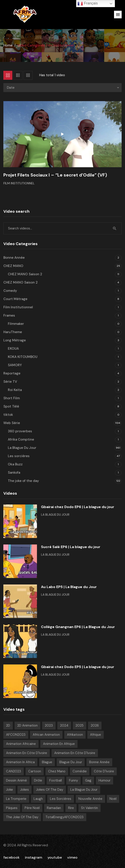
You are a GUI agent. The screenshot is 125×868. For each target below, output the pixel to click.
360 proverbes (20, 431)
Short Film (12, 398)
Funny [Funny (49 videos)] (73, 780)
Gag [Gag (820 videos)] (88, 780)
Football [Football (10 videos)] (56, 780)
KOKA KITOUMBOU (23, 357)
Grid (8, 75)
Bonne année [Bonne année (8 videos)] (99, 762)
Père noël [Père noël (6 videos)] (32, 808)
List (18, 75)
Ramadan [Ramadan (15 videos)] (54, 808)
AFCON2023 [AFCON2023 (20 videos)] (16, 735)
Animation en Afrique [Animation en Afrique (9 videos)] (59, 744)
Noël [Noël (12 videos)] (113, 799)
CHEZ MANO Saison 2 (25, 274)
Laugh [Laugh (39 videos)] (38, 799)
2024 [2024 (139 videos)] (64, 725)
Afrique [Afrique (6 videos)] (96, 735)
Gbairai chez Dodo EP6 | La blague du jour (78, 507)
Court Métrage (15, 299)
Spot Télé (11, 406)
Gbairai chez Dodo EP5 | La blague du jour (78, 667)
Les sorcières (19, 456)
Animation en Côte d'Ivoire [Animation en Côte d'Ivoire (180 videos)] (75, 753)
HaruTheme (13, 332)
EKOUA (13, 349)
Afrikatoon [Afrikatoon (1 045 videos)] (75, 735)
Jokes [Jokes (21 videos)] (25, 790)
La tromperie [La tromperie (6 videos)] (16, 799)
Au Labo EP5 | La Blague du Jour (69, 587)
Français (88, 4)
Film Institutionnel (19, 183)
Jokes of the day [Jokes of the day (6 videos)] (50, 790)
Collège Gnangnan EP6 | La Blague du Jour (78, 627)
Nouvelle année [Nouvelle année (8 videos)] (90, 799)
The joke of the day (23, 481)
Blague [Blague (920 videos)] (47, 762)
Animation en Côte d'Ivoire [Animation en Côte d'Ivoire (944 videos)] (27, 753)
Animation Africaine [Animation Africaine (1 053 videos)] (21, 744)
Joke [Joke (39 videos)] (10, 790)
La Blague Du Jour (22, 448)
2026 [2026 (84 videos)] (95, 725)
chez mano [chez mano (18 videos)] (57, 771)
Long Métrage (15, 340)
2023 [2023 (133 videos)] (49, 725)
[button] (118, 15)
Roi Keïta (15, 390)
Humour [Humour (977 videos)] (105, 780)
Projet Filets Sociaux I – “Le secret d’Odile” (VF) (55, 175)
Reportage (12, 373)
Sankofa (14, 473)
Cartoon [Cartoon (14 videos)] (35, 771)
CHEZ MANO (13, 266)
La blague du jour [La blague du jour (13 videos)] (84, 790)
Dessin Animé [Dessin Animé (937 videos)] (16, 780)
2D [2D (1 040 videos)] (8, 725)
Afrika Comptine (21, 439)
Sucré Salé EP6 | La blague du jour (71, 547)
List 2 (28, 75)
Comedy (10, 291)
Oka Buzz (15, 464)
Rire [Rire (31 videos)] (71, 808)
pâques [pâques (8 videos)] (12, 808)
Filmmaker (16, 324)
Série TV (10, 382)
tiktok (8, 415)
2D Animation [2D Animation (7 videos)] (27, 725)
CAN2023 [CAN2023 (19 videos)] (14, 771)
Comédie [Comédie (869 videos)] (80, 771)
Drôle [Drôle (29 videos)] (38, 780)
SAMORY (15, 365)
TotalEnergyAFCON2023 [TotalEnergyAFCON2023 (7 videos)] (65, 817)
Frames (9, 315)
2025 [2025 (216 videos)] (80, 725)
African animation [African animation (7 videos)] (46, 735)
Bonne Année (14, 258)
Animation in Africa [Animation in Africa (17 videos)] (20, 762)
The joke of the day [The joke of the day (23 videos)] (22, 817)
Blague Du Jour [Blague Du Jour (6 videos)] (71, 762)
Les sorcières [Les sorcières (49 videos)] (61, 799)
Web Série (12, 423)
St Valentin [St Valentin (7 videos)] (89, 808)
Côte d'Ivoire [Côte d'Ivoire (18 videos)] (104, 771)
